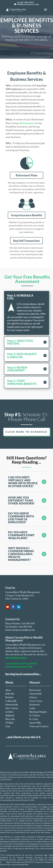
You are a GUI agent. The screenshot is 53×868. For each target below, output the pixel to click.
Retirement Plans (27, 175)
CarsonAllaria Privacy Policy (21, 664)
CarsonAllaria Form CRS (19, 667)
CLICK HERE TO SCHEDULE (27, 432)
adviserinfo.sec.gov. (16, 658)
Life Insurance (26, 123)
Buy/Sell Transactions (26, 241)
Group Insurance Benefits (27, 215)
